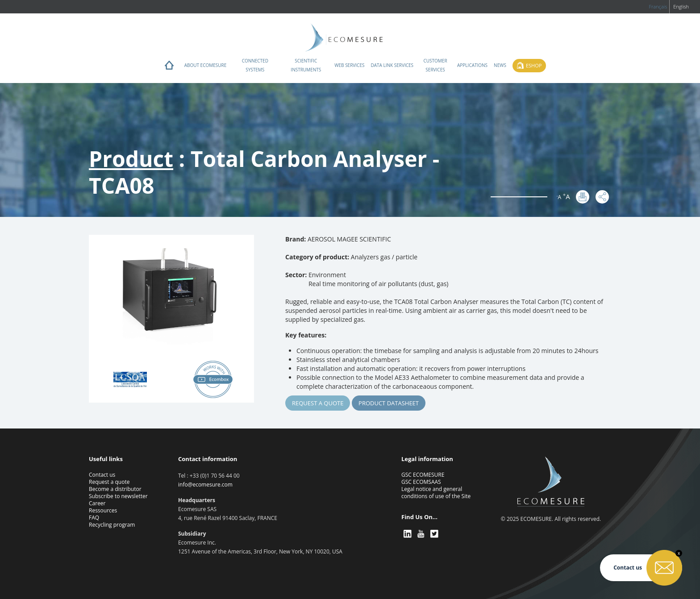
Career (97, 503)
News (500, 65)
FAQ (94, 518)
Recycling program (112, 525)
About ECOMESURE (206, 65)
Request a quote (318, 403)
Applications (472, 65)
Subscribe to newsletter (118, 496)
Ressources (103, 510)
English (681, 6)
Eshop (534, 65)
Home (169, 67)
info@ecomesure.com (205, 485)
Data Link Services (392, 65)
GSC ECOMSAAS (421, 482)
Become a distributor (115, 489)
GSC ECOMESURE (423, 475)
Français (658, 6)
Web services (349, 65)
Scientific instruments (306, 65)
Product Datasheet (389, 403)
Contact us (102, 475)
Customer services (435, 65)
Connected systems (255, 65)
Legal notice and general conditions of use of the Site (436, 493)
